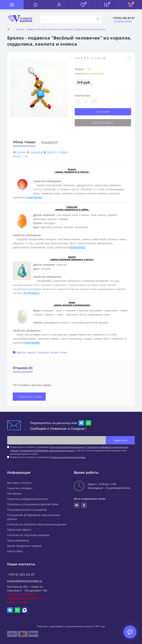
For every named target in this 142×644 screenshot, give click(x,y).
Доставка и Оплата (19, 483)
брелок (21, 352)
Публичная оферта (19, 530)
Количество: (83, 95)
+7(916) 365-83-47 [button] (21, 575)
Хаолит (51, 152)
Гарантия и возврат (20, 488)
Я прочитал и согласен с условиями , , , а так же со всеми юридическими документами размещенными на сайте (69, 450)
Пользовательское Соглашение (27, 510)
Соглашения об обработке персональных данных (47, 450)
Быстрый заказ (103, 123)
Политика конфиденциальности (28, 499)
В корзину (103, 112)
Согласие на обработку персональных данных (37, 524)
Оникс (64, 152)
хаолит (55, 352)
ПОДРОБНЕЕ (34, 198)
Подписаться (120, 440)
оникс (64, 352)
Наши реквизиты (18, 540)
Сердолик (36, 152)
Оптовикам (14, 493)
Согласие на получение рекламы (28, 535)
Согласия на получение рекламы (68, 457)
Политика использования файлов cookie (33, 504)
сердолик (43, 352)
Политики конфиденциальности (68, 447)
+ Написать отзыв (29, 397)
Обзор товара (24, 142)
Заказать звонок (123, 21)
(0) (104, 58)
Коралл (21, 152)
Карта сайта (15, 551)
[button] (59, 5)
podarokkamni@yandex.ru (25, 581)
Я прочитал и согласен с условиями (48, 457)
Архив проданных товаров (24, 546)
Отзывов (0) (49, 142)
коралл (31, 352)
